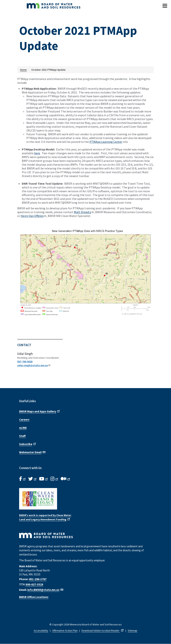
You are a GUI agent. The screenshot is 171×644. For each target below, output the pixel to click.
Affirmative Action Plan (65, 631)
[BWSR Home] (65, 6)
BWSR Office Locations (34, 597)
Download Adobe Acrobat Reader (103, 631)
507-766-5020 (25, 362)
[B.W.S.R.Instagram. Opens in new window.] (55, 479)
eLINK (23, 428)
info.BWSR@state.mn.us (45, 590)
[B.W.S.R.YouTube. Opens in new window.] (44, 479)
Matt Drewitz (84, 212)
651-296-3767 (38, 579)
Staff (22, 436)
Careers (24, 420)
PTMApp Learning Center (106, 142)
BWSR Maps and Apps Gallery (40, 411)
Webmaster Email (33, 452)
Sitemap (133, 631)
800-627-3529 (34, 584)
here (37, 153)
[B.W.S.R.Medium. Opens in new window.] (66, 479)
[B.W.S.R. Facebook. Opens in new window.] (23, 479)
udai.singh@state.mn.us (34, 365)
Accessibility (41, 631)
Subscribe (28, 444)
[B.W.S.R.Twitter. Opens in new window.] (33, 479)
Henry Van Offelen (34, 216)
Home (23, 70)
